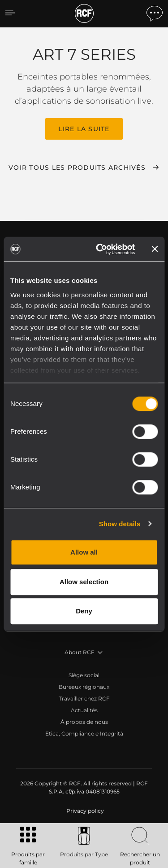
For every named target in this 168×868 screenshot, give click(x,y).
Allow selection (84, 582)
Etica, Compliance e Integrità (84, 734)
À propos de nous (84, 722)
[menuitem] (84, 811)
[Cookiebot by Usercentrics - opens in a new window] (100, 249)
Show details (120, 524)
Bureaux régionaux (84, 687)
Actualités (84, 710)
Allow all (84, 552)
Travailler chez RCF (84, 698)
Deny (84, 611)
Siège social (84, 675)
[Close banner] (155, 249)
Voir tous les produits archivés (77, 167)
